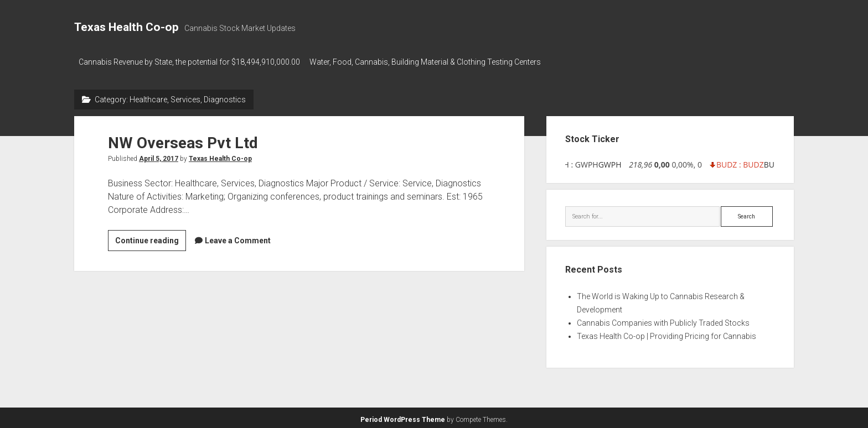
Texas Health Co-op (126, 27)
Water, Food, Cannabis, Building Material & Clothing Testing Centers (430, 62)
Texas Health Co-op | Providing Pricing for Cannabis (666, 333)
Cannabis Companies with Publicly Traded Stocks (663, 320)
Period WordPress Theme (403, 417)
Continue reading (151, 239)
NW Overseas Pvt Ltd (183, 140)
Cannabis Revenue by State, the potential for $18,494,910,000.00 (189, 62)
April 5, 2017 (159, 155)
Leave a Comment (238, 237)
